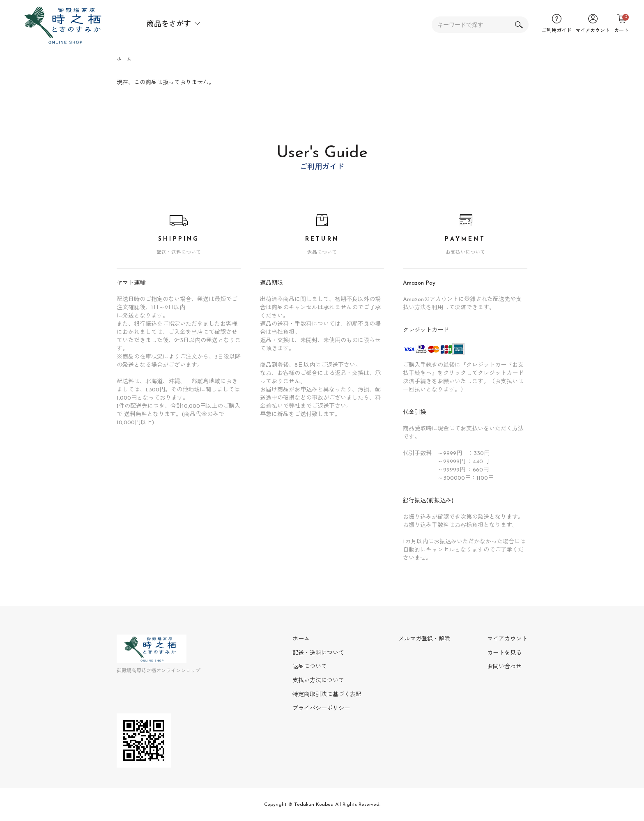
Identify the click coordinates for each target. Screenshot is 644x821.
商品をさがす (169, 24)
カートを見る (504, 653)
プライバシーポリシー (321, 709)
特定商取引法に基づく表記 (327, 695)
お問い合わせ (504, 667)
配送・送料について (318, 653)
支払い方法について (318, 681)
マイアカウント (507, 639)
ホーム (124, 60)
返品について (310, 667)
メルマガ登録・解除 (424, 639)
